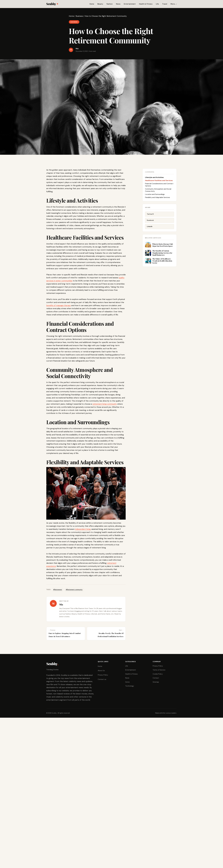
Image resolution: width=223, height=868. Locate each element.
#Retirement (58, 590)
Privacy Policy (103, 675)
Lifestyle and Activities (154, 177)
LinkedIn (150, 226)
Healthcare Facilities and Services (159, 181)
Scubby (52, 4)
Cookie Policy (158, 674)
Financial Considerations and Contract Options (159, 185)
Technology (130, 686)
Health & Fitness (146, 4)
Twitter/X (150, 214)
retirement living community (105, 404)
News (118, 4)
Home (92, 4)
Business (79, 16)
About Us (101, 671)
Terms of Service (159, 670)
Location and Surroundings (155, 194)
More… (173, 4)
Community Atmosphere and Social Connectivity (158, 190)
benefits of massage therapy (59, 305)
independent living (83, 529)
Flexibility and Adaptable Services (157, 197)
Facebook (150, 220)
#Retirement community (74, 590)
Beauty (100, 4)
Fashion (110, 4)
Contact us (102, 679)
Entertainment (130, 4)
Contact (156, 678)
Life (157, 4)
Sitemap (156, 682)
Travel (165, 4)
